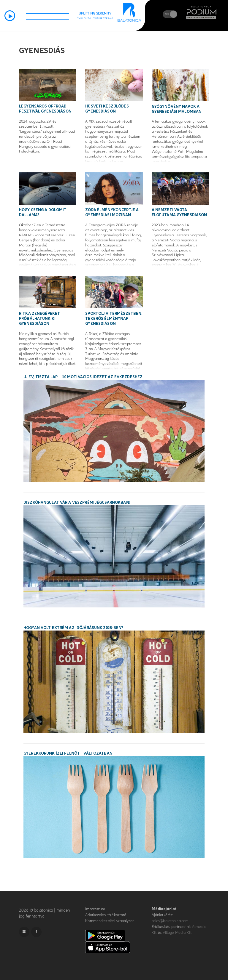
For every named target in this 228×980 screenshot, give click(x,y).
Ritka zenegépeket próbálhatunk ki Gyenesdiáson (39, 319)
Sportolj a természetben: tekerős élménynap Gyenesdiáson (114, 319)
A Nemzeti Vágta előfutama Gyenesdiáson (179, 212)
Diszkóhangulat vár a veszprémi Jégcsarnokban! (77, 503)
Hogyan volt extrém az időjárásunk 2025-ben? (73, 628)
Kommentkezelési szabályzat (109, 921)
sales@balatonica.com (170, 921)
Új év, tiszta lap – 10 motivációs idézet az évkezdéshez (83, 377)
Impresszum (95, 909)
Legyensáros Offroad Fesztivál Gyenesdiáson (45, 109)
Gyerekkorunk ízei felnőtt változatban (68, 753)
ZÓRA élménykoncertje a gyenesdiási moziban (112, 212)
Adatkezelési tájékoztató (106, 915)
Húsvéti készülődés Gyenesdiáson (107, 109)
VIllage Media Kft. (177, 933)
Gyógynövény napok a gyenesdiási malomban (177, 109)
